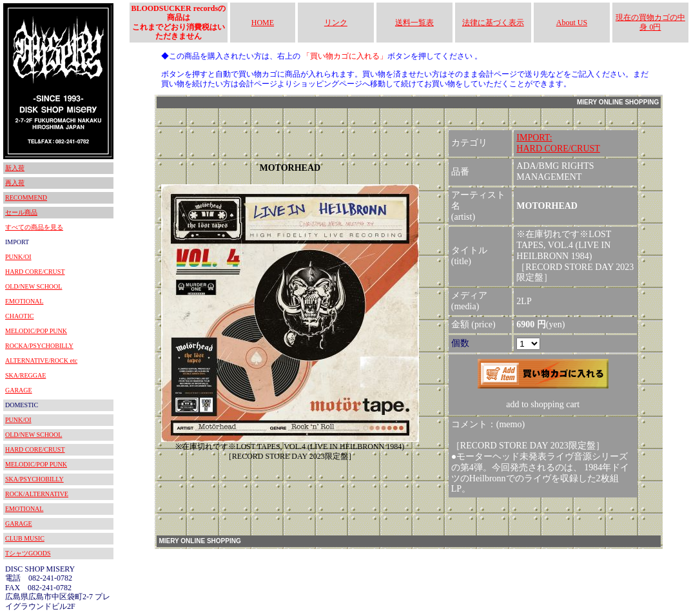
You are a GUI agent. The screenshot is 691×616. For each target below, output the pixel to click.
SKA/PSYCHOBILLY (34, 479)
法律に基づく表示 (493, 23)
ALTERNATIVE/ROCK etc (41, 361)
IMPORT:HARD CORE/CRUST (558, 143)
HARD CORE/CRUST (35, 272)
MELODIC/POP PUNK (36, 331)
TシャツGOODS (28, 553)
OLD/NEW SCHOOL (34, 286)
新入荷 (15, 168)
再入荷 (15, 183)
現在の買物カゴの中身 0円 (650, 22)
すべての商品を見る (34, 227)
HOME (263, 23)
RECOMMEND (26, 197)
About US (572, 23)
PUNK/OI (18, 257)
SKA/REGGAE (25, 375)
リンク (336, 23)
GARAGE (19, 390)
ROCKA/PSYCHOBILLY (39, 346)
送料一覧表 (414, 23)
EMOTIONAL (24, 301)
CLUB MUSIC (25, 538)
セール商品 (21, 212)
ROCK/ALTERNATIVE (37, 494)
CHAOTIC (19, 316)
